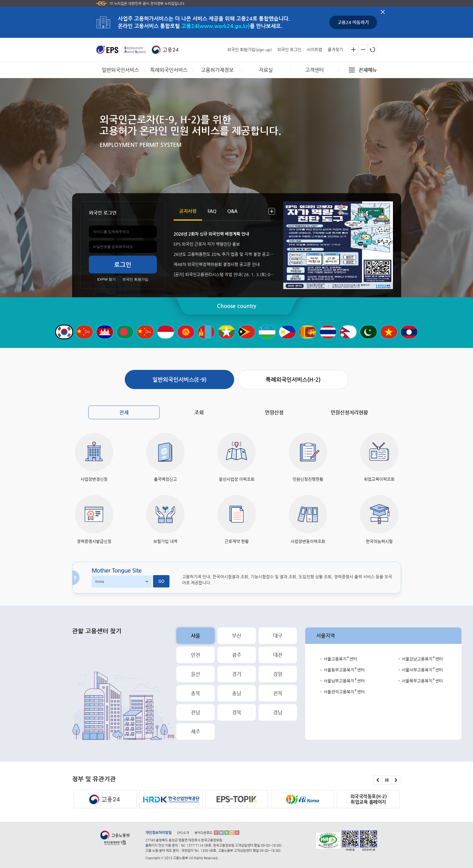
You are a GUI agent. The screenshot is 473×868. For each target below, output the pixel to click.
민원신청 (274, 412)
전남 (196, 712)
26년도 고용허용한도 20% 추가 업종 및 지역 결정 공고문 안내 (224, 254)
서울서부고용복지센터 (422, 669)
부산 (237, 636)
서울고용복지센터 (340, 658)
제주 (196, 731)
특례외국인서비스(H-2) (293, 380)
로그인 (123, 265)
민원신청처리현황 (349, 412)
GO (161, 581)
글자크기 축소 (363, 50)
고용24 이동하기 (353, 22)
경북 (237, 712)
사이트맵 (315, 49)
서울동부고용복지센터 (344, 669)
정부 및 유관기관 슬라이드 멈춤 (387, 782)
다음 (396, 780)
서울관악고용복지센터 (344, 691)
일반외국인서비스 (120, 70)
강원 (278, 674)
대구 (278, 636)
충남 (237, 693)
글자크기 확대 (353, 50)
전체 (124, 412)
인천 (196, 655)
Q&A (232, 211)
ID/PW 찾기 (106, 279)
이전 (378, 780)
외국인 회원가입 (135, 279)
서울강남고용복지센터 (422, 658)
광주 (237, 655)
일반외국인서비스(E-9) (179, 380)
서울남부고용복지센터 (344, 680)
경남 (278, 712)
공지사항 (188, 211)
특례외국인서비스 (169, 70)
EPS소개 (183, 833)
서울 (196, 636)
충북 (196, 693)
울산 (196, 674)
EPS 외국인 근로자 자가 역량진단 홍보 (207, 244)
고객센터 (315, 70)
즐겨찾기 (335, 49)
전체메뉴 (368, 70)
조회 (199, 412)
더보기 (272, 211)
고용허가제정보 (217, 70)
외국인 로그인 (289, 49)
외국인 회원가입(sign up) (250, 49)
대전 (278, 655)
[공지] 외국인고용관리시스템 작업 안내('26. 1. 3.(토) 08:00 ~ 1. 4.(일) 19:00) (224, 274)
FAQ (212, 211)
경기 (237, 674)
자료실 (266, 70)
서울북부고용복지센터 (422, 680)
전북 (278, 693)
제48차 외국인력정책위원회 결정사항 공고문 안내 (217, 264)
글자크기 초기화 (372, 50)
